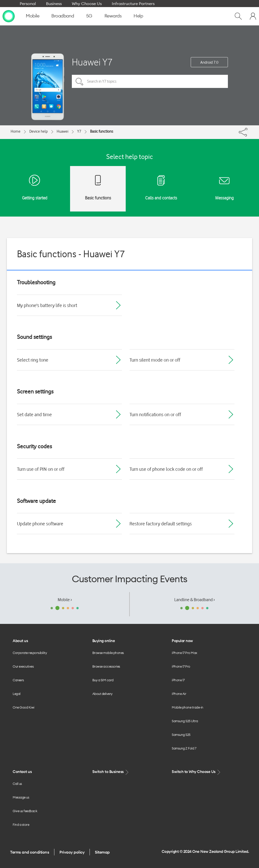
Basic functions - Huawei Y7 (71, 254)
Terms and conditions (30, 852)
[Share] (248, 131)
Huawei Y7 (92, 62)
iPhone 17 (178, 680)
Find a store (21, 825)
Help (138, 16)
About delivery (102, 694)
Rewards (113, 16)
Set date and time (34, 414)
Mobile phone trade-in (188, 707)
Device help (39, 131)
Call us (17, 784)
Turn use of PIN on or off (41, 469)
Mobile (33, 16)
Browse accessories (106, 666)
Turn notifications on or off (155, 414)
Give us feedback (25, 811)
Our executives (23, 666)
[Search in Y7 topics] (150, 81)
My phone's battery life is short (47, 305)
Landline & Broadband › (195, 600)
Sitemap (102, 852)
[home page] (9, 16)
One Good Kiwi (24, 707)
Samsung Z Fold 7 (184, 748)
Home (16, 131)
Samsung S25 (181, 735)
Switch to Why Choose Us (197, 772)
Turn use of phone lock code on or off (166, 469)
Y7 (79, 131)
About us (20, 641)
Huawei (62, 131)
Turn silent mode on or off (155, 360)
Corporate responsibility (30, 653)
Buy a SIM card (103, 680)
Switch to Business (111, 772)
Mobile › (65, 600)
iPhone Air (179, 694)
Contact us (22, 772)
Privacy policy (72, 852)
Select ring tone (33, 360)
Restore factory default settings (161, 524)
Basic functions (102, 131)
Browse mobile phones (108, 653)
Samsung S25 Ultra (185, 721)
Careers (18, 680)
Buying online (104, 641)
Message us (21, 797)
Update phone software (40, 524)
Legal (17, 694)
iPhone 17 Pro (181, 666)
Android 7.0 (209, 62)
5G (89, 16)
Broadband (63, 16)
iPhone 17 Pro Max (185, 653)
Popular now (182, 641)
